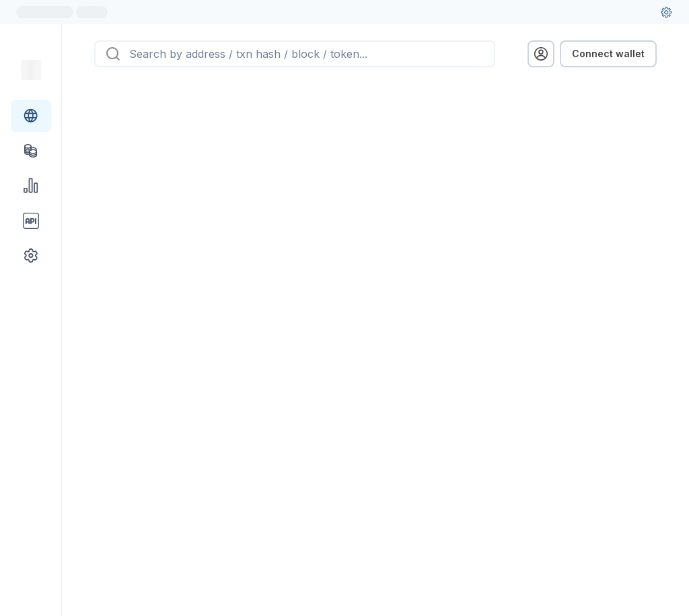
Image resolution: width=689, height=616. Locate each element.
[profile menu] (541, 54)
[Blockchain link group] (31, 116)
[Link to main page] (31, 70)
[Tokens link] (31, 151)
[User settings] (666, 12)
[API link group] (31, 221)
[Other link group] (31, 256)
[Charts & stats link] (31, 186)
